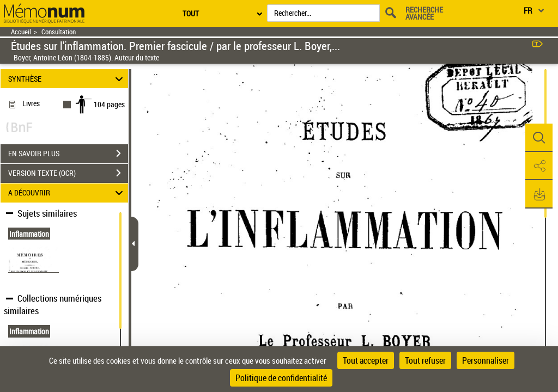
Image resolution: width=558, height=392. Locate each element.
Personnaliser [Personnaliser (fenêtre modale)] (486, 360)
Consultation (59, 32)
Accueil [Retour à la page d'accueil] (21, 32)
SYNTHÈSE (67, 79)
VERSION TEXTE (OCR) (68, 173)
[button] (539, 138)
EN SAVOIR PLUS (68, 154)
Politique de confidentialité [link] (281, 378)
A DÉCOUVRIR (67, 193)
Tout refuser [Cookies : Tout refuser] (425, 360)
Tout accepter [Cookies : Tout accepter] (366, 360)
